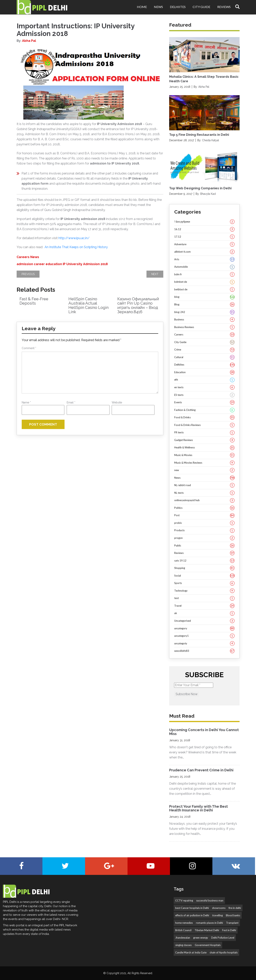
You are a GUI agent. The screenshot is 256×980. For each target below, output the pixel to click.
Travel (204, 606)
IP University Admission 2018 (85, 264)
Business (204, 320)
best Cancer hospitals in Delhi (192, 908)
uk (204, 613)
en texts (204, 387)
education (54, 264)
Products (204, 530)
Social (204, 576)
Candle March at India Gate (191, 952)
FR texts (204, 433)
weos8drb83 (204, 651)
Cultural (204, 357)
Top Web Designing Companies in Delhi (200, 188)
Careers (23, 257)
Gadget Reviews (204, 440)
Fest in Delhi (229, 930)
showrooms (219, 908)
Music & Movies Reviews (204, 463)
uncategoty (204, 644)
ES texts (204, 395)
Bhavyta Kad (208, 194)
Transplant (232, 923)
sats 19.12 (204, 561)
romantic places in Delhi (209, 923)
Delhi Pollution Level (223, 938)
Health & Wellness (204, 448)
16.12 (204, 229)
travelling (217, 915)
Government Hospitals (208, 945)
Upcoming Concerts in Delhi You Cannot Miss (204, 732)
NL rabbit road (204, 485)
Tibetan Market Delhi (207, 930)
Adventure (204, 244)
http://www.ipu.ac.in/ (74, 238)
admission (25, 264)
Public (204, 546)
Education (204, 372)
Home (142, 7)
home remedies (184, 923)
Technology (204, 591)
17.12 (204, 237)
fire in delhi (235, 908)
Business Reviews (204, 327)
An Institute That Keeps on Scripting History (76, 247)
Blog (204, 305)
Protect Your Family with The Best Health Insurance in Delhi (199, 808)
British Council (183, 930)
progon (204, 538)
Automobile (204, 267)
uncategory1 (204, 636)
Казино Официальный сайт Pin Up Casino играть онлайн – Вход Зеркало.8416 (138, 305)
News (158, 7)
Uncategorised (204, 621)
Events (204, 402)
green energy (201, 938)
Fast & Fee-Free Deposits (34, 301)
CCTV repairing (184, 900)
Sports (204, 583)
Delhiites (178, 7)
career (39, 264)
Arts (204, 259)
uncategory (204, 629)
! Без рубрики (204, 222)
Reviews (224, 7)
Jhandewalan (183, 938)
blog (204, 297)
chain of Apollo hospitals (224, 952)
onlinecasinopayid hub (204, 500)
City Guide (201, 7)
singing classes (183, 945)
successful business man (210, 900)
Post (204, 515)
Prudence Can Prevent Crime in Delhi (201, 770)
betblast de (204, 290)
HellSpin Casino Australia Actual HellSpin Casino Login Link (88, 305)
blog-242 (204, 312)
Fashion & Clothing (204, 410)
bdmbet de (204, 282)
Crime (204, 350)
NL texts (204, 493)
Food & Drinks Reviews (204, 425)
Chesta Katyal (211, 140)
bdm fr (204, 275)
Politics (204, 508)
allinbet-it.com (204, 252)
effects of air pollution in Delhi (192, 915)
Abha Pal (29, 41)
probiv (204, 523)
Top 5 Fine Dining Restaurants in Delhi (199, 135)
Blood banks (233, 915)
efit (204, 380)
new (204, 470)
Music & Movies (204, 455)
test (204, 598)
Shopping (204, 568)
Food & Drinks (204, 418)
